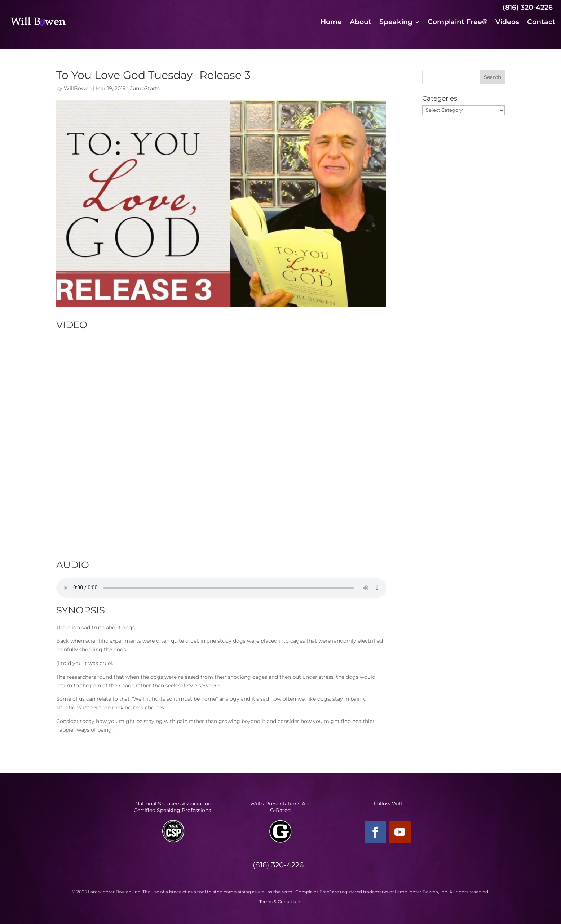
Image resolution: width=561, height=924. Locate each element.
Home (331, 23)
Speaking (396, 23)
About (361, 23)
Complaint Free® (458, 23)
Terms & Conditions (280, 901)
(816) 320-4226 (528, 7)
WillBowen (78, 88)
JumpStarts (145, 88)
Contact (541, 23)
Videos (507, 23)
